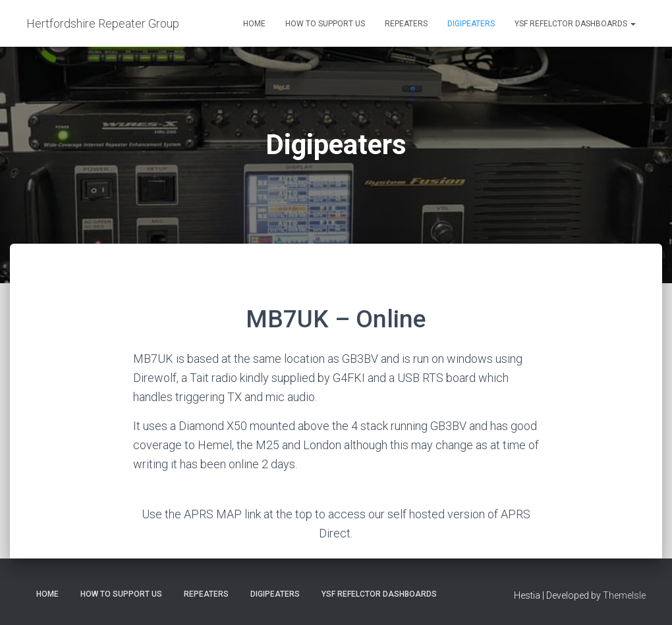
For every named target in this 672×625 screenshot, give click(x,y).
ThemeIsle (624, 595)
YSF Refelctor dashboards (575, 24)
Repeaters (406, 24)
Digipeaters (471, 24)
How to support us (325, 24)
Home (254, 24)
